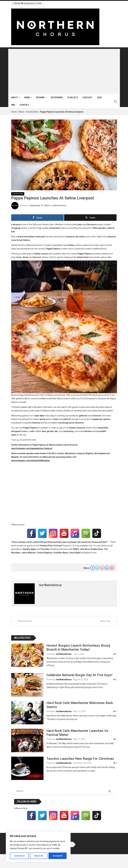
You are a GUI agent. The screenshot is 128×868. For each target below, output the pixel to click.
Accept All (58, 856)
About (15, 97)
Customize (19, 856)
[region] (38, 847)
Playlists (73, 97)
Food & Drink (32, 112)
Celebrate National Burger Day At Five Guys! (79, 675)
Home (14, 112)
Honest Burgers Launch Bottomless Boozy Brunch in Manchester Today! (78, 647)
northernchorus (59, 205)
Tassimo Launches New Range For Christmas (80, 758)
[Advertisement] (64, 72)
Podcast (88, 97)
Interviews (57, 97)
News (27, 97)
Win (13, 105)
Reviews (40, 97)
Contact (24, 105)
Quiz (99, 97)
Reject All (39, 856)
